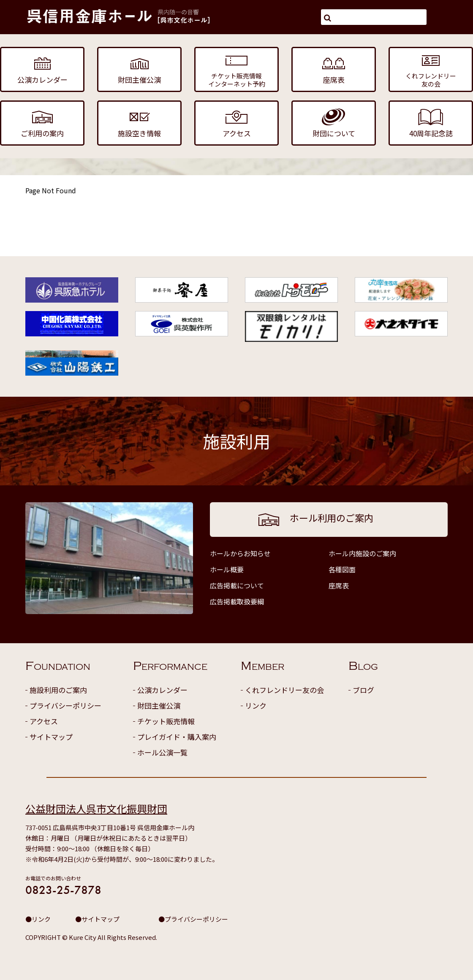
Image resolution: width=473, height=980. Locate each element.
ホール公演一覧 (162, 752)
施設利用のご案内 (58, 690)
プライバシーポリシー (65, 705)
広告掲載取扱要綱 (237, 601)
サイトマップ (51, 737)
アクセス (44, 721)
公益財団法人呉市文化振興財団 (96, 808)
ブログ (363, 690)
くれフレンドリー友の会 (284, 690)
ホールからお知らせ (240, 553)
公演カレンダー (162, 690)
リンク (256, 705)
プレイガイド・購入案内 (177, 737)
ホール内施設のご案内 (362, 553)
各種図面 (342, 569)
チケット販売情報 (166, 721)
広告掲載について (237, 585)
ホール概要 (227, 569)
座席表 (339, 585)
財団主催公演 (159, 705)
